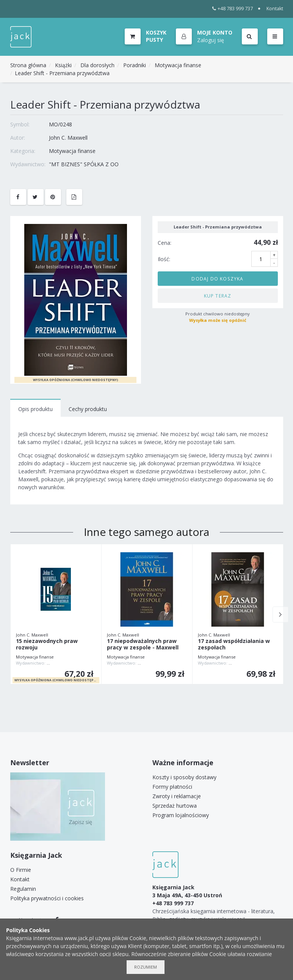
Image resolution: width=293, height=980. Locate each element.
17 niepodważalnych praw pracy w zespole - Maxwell (143, 644)
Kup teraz (218, 296)
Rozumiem (146, 967)
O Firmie (21, 870)
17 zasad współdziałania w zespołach (234, 644)
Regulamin (23, 889)
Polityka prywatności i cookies (47, 898)
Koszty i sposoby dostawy (184, 777)
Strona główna (28, 65)
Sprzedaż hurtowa (175, 806)
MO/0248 (60, 124)
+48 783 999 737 (233, 9)
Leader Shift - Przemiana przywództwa (62, 73)
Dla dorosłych (97, 65)
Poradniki (135, 65)
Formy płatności (172, 787)
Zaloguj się (211, 40)
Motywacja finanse (178, 65)
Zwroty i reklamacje (177, 796)
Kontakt (275, 9)
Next (280, 614)
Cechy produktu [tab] (88, 409)
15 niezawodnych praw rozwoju (47, 644)
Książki (63, 65)
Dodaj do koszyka (217, 279)
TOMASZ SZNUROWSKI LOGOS (78, 663)
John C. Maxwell (68, 138)
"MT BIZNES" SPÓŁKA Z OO (84, 164)
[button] (204, 37)
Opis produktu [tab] (35, 409)
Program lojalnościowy (181, 815)
